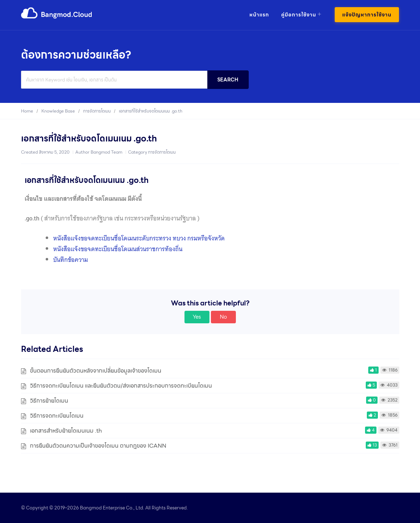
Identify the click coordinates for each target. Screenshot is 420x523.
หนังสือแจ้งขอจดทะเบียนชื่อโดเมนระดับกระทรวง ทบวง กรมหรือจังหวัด (139, 238)
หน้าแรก (259, 15)
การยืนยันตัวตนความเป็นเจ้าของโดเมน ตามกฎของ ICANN (98, 446)
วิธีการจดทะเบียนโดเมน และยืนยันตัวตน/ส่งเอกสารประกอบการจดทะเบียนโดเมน (121, 386)
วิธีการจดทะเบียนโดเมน (57, 416)
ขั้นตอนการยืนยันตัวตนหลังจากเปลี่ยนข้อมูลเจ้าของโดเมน (96, 371)
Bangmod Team (107, 152)
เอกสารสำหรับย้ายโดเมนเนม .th (66, 431)
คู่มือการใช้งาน (299, 15)
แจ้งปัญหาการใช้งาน (367, 15)
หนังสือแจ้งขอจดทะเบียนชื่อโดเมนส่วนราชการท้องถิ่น (118, 249)
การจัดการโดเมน (162, 152)
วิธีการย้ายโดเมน (49, 401)
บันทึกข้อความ (70, 260)
